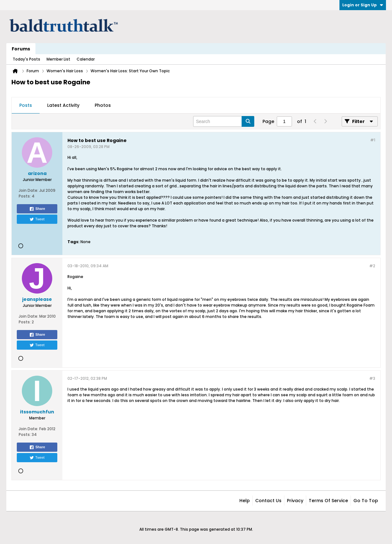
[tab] (26, 106)
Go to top (366, 501)
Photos (103, 105)
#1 (373, 140)
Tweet (37, 219)
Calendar (86, 59)
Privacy (295, 501)
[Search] (224, 121)
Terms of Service (328, 501)
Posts (26, 105)
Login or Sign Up (363, 5)
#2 (372, 266)
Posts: (25, 196)
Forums (21, 49)
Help (245, 501)
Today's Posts (26, 59)
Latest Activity (63, 105)
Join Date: (28, 190)
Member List (58, 59)
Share (37, 209)
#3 (372, 378)
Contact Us (268, 501)
